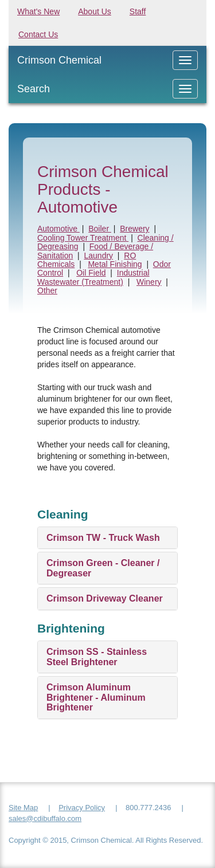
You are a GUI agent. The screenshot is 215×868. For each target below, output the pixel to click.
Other (47, 290)
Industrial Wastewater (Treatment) (93, 277)
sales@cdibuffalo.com (45, 818)
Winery (149, 282)
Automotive (58, 229)
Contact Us (38, 34)
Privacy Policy (82, 808)
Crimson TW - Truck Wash (103, 538)
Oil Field (91, 273)
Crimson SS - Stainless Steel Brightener (97, 657)
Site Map (23, 808)
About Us (95, 11)
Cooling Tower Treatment (83, 238)
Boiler (100, 229)
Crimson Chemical (59, 60)
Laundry (98, 256)
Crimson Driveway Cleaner (105, 598)
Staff (138, 11)
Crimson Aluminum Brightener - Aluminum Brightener (96, 697)
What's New (38, 11)
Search (34, 89)
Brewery (134, 229)
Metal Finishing (115, 264)
